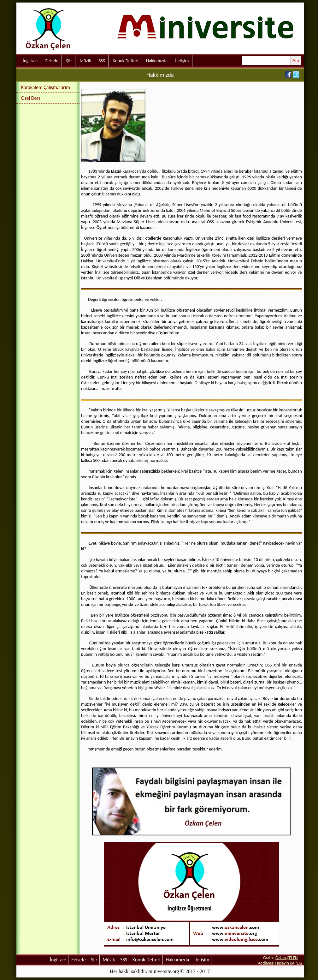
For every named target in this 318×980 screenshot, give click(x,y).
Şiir (69, 61)
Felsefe (52, 61)
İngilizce (30, 61)
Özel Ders (31, 98)
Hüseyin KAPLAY (289, 963)
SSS (102, 61)
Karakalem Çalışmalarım (46, 87)
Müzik (85, 61)
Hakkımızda (157, 61)
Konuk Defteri (125, 61)
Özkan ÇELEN (287, 958)
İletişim (182, 61)
